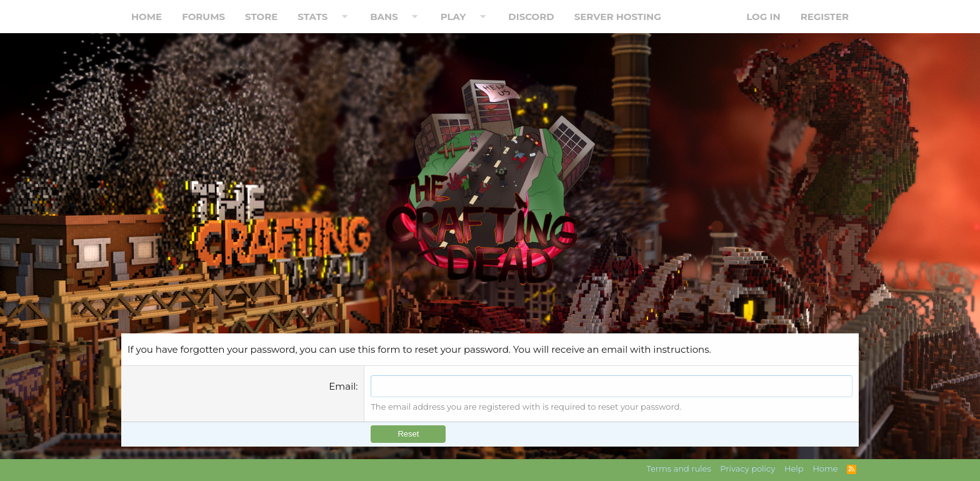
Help (794, 468)
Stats (312, 17)
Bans (384, 17)
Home (147, 17)
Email (342, 386)
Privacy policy (747, 468)
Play (453, 17)
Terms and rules (679, 468)
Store (261, 17)
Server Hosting (618, 17)
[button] (344, 17)
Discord (531, 17)
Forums (203, 17)
